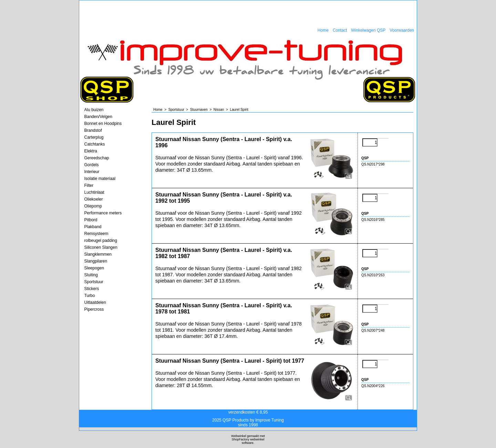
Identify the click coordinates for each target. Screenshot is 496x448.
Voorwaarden (402, 30)
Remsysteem (96, 234)
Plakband (93, 227)
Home (323, 30)
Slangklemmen (98, 254)
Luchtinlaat (94, 192)
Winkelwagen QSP (368, 30)
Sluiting (91, 275)
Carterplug (94, 137)
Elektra (91, 151)
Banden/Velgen (98, 117)
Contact (340, 30)
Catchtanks (95, 144)
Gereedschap (97, 158)
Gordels (92, 165)
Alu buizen (94, 110)
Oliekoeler (94, 199)
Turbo (90, 296)
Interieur (92, 172)
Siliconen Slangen (101, 247)
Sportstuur (94, 282)
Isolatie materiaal (100, 179)
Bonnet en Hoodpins (103, 124)
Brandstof (93, 130)
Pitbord (91, 220)
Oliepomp (93, 206)
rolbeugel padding (101, 241)
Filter (89, 185)
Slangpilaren (96, 261)
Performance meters (103, 213)
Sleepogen (94, 268)
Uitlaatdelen (95, 302)
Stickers (92, 289)
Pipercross (94, 309)
